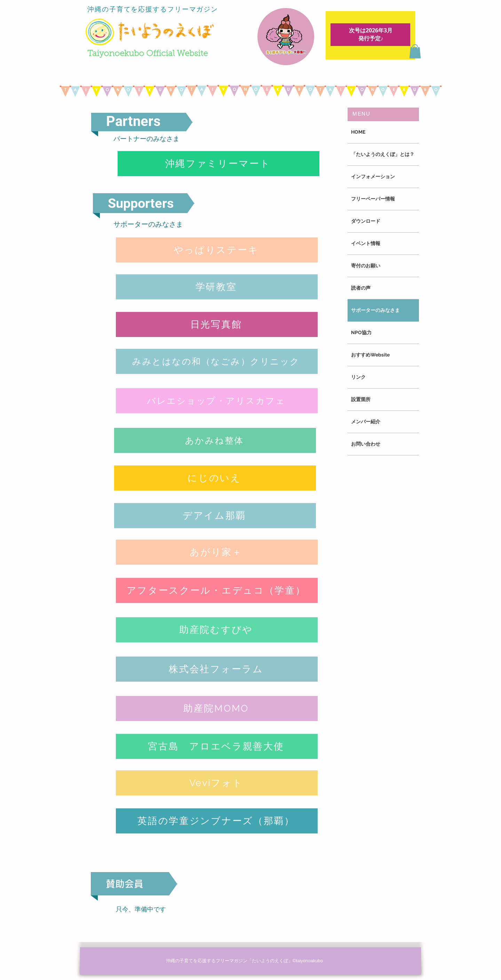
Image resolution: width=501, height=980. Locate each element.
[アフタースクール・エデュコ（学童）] (217, 590)
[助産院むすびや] (217, 630)
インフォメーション (373, 177)
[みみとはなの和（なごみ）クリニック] (217, 361)
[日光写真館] (217, 324)
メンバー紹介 (366, 422)
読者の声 (361, 288)
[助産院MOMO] (217, 708)
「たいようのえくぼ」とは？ (383, 154)
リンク (358, 377)
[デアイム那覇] (215, 516)
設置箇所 (361, 399)
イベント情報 (366, 243)
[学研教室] (217, 287)
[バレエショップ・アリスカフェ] (217, 401)
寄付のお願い (366, 266)
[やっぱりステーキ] (217, 250)
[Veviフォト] (217, 783)
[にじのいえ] (215, 478)
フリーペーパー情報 (373, 199)
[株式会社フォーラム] (217, 669)
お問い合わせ (366, 444)
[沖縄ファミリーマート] (218, 164)
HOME (358, 132)
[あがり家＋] (217, 552)
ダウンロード (366, 221)
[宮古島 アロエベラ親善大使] (217, 746)
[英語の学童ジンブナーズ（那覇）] (217, 821)
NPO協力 (361, 332)
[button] (415, 51)
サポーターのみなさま (375, 310)
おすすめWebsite (370, 355)
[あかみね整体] (215, 440)
